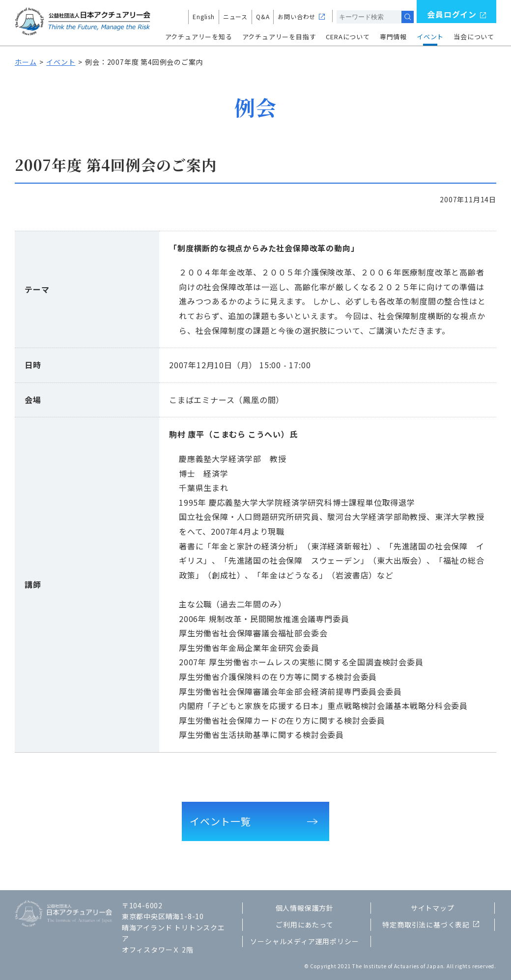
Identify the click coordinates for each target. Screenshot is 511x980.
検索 (408, 17)
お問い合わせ (297, 16)
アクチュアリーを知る (199, 37)
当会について (474, 37)
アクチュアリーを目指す (279, 37)
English (204, 16)
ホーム (26, 62)
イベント (430, 37)
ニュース (235, 16)
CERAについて (348, 37)
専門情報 (393, 37)
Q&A (263, 16)
